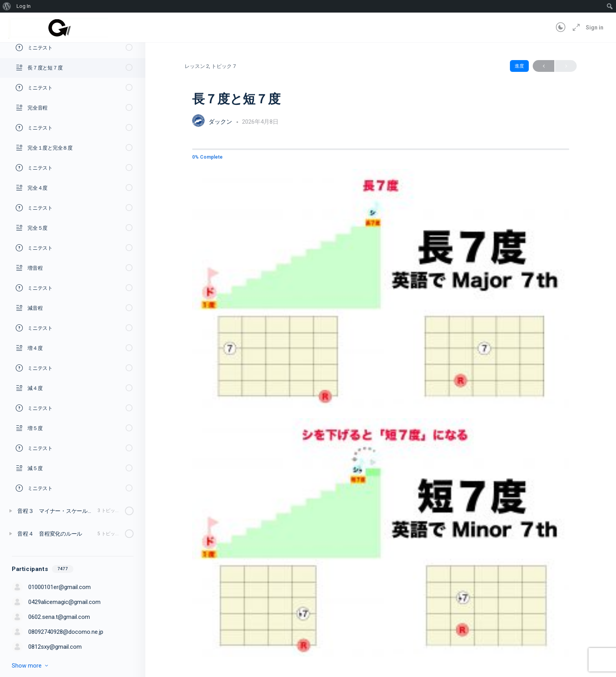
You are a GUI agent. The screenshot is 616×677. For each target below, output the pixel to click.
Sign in (595, 27)
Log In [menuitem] (24, 6)
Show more (31, 666)
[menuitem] (7, 6)
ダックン (221, 122)
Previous (544, 66)
